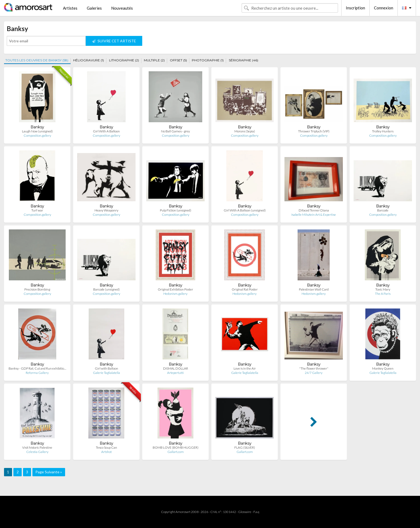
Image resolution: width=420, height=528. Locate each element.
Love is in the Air (245, 368)
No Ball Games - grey (175, 131)
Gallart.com (176, 452)
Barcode (383, 210)
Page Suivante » (49, 472)
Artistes (70, 8)
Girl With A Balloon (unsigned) (245, 210)
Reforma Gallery (37, 373)
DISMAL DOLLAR (176, 368)
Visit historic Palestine (37, 447)
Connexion (384, 8)
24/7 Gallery (314, 373)
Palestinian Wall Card (314, 289)
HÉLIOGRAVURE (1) (89, 60)
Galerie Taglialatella (106, 373)
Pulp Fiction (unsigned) (176, 210)
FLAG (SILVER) (245, 447)
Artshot (106, 452)
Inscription (355, 8)
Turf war (37, 210)
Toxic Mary (383, 289)
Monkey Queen (383, 368)
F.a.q (256, 512)
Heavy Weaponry (106, 210)
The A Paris (383, 294)
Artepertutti (175, 373)
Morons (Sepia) (245, 131)
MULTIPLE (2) (154, 60)
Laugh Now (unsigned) (37, 131)
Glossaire (245, 512)
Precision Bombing (37, 289)
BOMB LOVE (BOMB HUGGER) (176, 447)
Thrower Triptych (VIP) (314, 131)
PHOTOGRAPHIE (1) (208, 60)
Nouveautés (122, 8)
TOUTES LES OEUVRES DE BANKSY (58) (37, 60)
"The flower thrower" (314, 368)
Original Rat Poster (245, 289)
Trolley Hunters (383, 131)
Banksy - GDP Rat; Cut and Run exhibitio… (37, 368)
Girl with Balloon (106, 368)
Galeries (94, 8)
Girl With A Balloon (106, 131)
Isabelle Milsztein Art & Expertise (314, 215)
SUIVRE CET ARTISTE (114, 41)
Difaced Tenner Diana (314, 210)
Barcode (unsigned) (106, 289)
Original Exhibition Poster (175, 289)
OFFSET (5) (178, 60)
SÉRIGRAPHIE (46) (243, 60)
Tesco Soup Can (106, 447)
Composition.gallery (37, 135)
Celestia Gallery (37, 452)
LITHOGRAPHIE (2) (124, 60)
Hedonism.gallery (175, 294)
